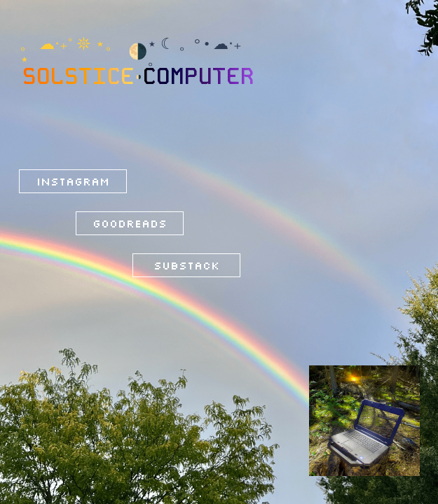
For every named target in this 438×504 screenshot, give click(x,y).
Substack (186, 265)
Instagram (73, 181)
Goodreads (130, 223)
